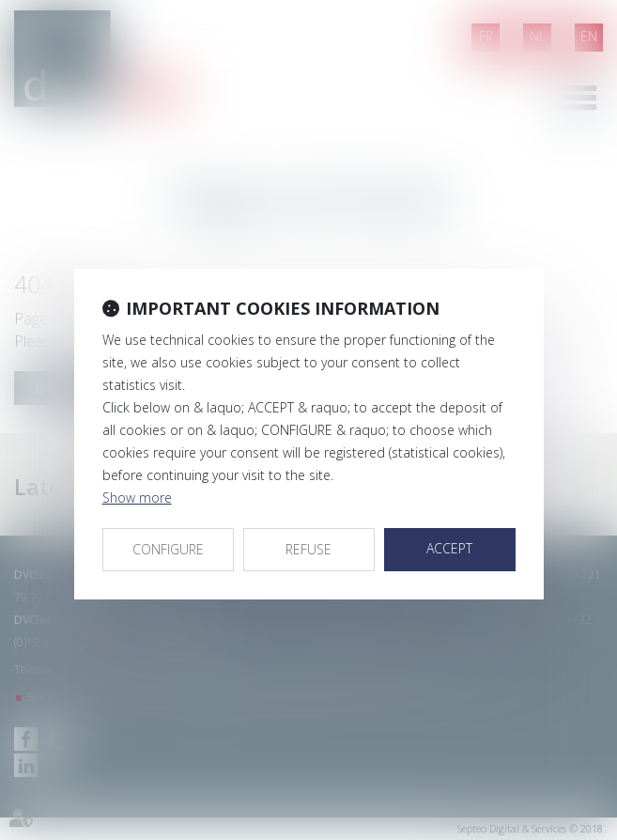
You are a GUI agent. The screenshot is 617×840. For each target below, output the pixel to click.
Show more (137, 498)
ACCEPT (449, 548)
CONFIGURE (168, 549)
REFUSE (308, 549)
